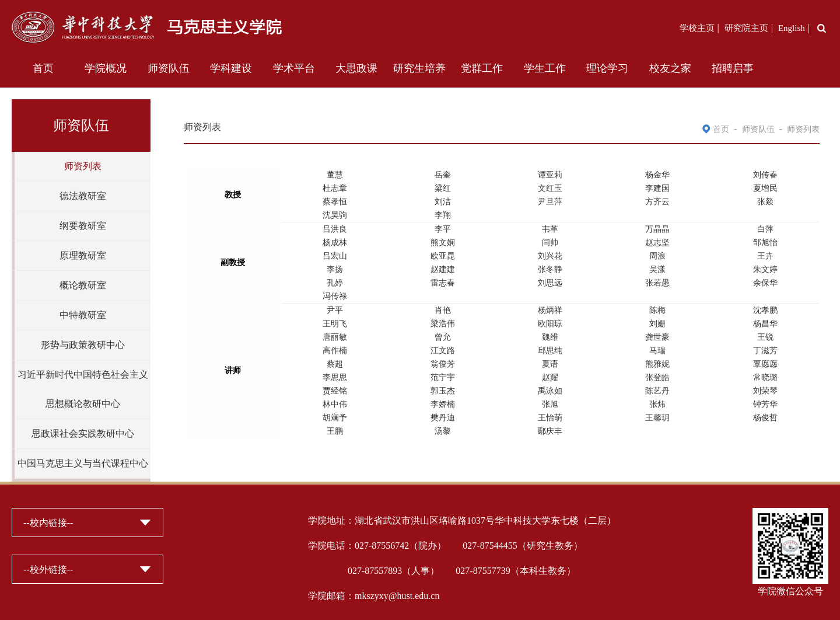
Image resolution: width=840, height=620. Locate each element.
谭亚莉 (550, 175)
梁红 (443, 188)
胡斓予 (335, 418)
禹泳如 (550, 391)
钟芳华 (765, 404)
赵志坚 (657, 243)
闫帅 (550, 243)
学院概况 (106, 68)
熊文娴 (443, 243)
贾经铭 (335, 391)
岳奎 (443, 175)
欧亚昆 (443, 256)
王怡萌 (550, 418)
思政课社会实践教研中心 (83, 433)
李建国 (657, 188)
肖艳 (443, 310)
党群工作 (482, 68)
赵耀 (550, 377)
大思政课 (356, 68)
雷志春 (443, 283)
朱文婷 (765, 269)
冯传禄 (335, 296)
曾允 (443, 337)
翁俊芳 (443, 364)
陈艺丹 (657, 391)
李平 (443, 229)
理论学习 (607, 68)
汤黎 (443, 431)
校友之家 (670, 68)
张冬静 (550, 269)
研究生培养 (419, 68)
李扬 (335, 269)
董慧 (335, 175)
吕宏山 (335, 256)
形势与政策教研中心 (83, 345)
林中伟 (335, 404)
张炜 (657, 404)
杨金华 (657, 175)
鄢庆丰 (550, 431)
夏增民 (765, 188)
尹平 (335, 310)
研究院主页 (746, 28)
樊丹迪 (443, 418)
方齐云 (657, 202)
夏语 (550, 364)
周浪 (657, 256)
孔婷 (335, 283)
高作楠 (335, 351)
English (792, 28)
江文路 (443, 351)
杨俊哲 (765, 418)
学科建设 (231, 68)
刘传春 (765, 175)
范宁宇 (443, 377)
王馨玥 (657, 418)
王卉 (765, 256)
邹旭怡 (765, 243)
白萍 (765, 229)
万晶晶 (657, 229)
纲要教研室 (83, 226)
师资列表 (83, 166)
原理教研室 (83, 255)
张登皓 (657, 377)
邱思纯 (550, 351)
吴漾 (657, 269)
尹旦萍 (550, 202)
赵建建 (443, 269)
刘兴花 (550, 256)
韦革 (550, 229)
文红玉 (550, 188)
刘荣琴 (765, 391)
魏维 (550, 337)
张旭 (550, 404)
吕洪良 (335, 229)
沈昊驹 (335, 215)
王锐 (765, 337)
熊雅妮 (657, 364)
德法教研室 (83, 196)
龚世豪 (657, 337)
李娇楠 (443, 404)
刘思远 (550, 283)
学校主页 (697, 28)
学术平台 (294, 68)
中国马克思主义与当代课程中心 (83, 463)
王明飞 (335, 324)
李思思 (335, 377)
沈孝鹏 (765, 310)
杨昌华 (765, 324)
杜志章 (335, 188)
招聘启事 (733, 68)
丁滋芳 (765, 351)
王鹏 (335, 431)
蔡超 (335, 364)
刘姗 (657, 324)
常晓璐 (765, 377)
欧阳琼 (550, 324)
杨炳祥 (550, 310)
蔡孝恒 (335, 202)
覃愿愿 (765, 364)
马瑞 (657, 351)
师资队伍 (169, 68)
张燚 (765, 202)
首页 (43, 68)
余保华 (765, 283)
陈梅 (657, 310)
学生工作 (545, 68)
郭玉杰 (443, 391)
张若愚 (657, 283)
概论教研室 (83, 285)
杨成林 (335, 243)
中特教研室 (83, 315)
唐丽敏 (335, 337)
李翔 (443, 215)
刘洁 (443, 202)
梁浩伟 (443, 324)
